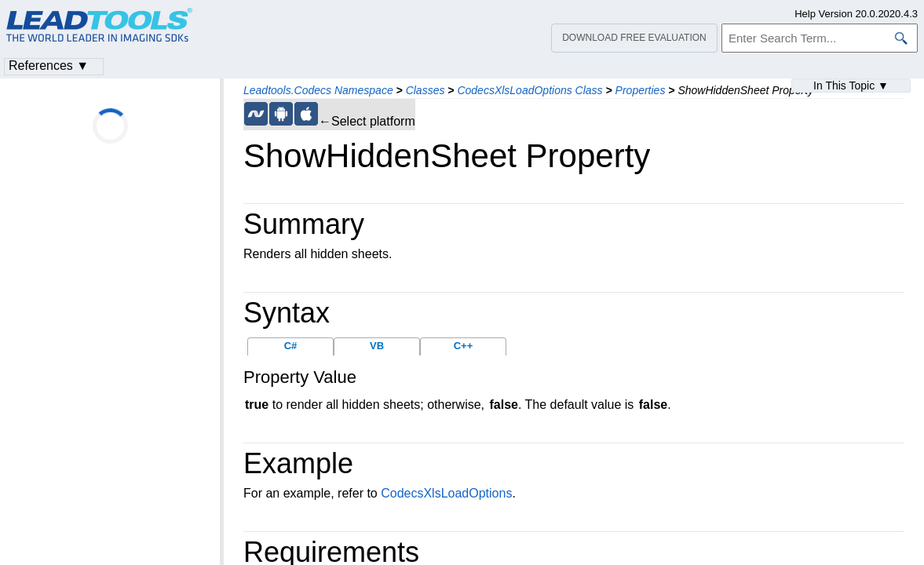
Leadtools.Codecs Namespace (318, 90)
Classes (425, 90)
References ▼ (49, 66)
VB (377, 346)
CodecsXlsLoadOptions (446, 493)
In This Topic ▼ (851, 86)
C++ (464, 346)
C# (291, 346)
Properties (641, 90)
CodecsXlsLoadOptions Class (530, 90)
